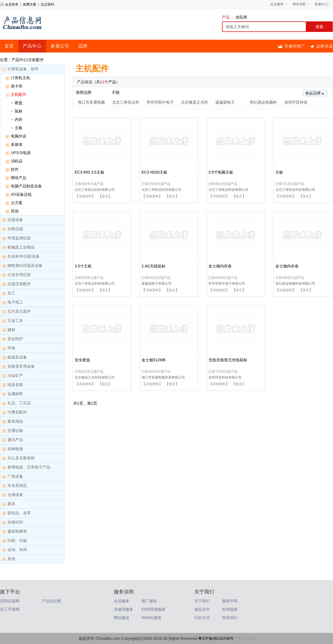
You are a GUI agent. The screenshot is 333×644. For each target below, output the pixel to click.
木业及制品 (17, 485)
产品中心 (32, 46)
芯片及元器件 (19, 311)
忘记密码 (47, 4)
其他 (15, 211)
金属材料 (15, 394)
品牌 (83, 46)
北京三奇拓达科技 (126, 103)
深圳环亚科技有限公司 (225, 377)
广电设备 (15, 476)
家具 (11, 504)
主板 (19, 128)
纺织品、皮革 (19, 513)
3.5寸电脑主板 (221, 172)
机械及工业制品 (21, 247)
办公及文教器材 (21, 458)
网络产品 (19, 178)
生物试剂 (15, 522)
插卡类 (17, 86)
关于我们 (202, 601)
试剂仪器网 (10, 601)
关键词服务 (123, 609)
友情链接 (230, 609)
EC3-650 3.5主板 (89, 172)
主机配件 (19, 94)
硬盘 (19, 103)
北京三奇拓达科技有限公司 (95, 190)
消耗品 (17, 161)
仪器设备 (15, 220)
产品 (227, 17)
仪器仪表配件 (19, 284)
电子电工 (15, 302)
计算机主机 (21, 78)
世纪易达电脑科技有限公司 (295, 284)
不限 (116, 92)
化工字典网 (10, 609)
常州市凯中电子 (160, 102)
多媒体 (17, 144)
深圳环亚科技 (296, 102)
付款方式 (202, 618)
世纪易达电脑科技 (263, 103)
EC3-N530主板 (154, 172)
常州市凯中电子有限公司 (227, 284)
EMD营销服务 (154, 609)
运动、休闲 (17, 550)
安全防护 (15, 339)
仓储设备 (15, 495)
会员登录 (12, 4)
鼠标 (19, 111)
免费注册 (29, 4)
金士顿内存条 (220, 266)
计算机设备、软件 (23, 69)
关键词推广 (295, 46)
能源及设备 (17, 357)
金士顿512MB (153, 360)
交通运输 (15, 430)
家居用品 (15, 421)
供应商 (241, 17)
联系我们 (230, 618)
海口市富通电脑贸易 (91, 103)
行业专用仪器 (19, 275)
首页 (9, 46)
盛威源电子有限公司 (157, 284)
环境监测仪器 (19, 238)
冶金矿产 (15, 375)
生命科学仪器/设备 (24, 256)
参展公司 (60, 46)
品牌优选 (325, 46)
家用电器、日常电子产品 (29, 467)
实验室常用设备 (21, 366)
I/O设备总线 (21, 194)
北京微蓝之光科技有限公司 (95, 377)
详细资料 (85, 196)
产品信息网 (51, 601)
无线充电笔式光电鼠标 (228, 360)
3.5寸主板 (83, 266)
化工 (11, 293)
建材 (11, 330)
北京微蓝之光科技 (195, 103)
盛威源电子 (225, 102)
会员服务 (122, 601)
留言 (105, 196)
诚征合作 (202, 609)
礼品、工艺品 (19, 403)
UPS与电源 (21, 153)
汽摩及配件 (17, 412)
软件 (15, 169)
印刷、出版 (17, 540)
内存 (19, 119)
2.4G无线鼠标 (153, 266)
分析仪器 (15, 229)
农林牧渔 (15, 449)
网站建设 (122, 618)
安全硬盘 (82, 360)
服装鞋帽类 (17, 531)
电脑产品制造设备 (26, 186)
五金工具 (15, 320)
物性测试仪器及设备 (25, 265)
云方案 (17, 203)
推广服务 (149, 601)
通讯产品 (15, 440)
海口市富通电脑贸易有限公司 (163, 377)
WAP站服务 (152, 618)
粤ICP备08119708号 (216, 638)
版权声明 (230, 601)
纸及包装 (15, 385)
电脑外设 (19, 136)
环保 (11, 348)
